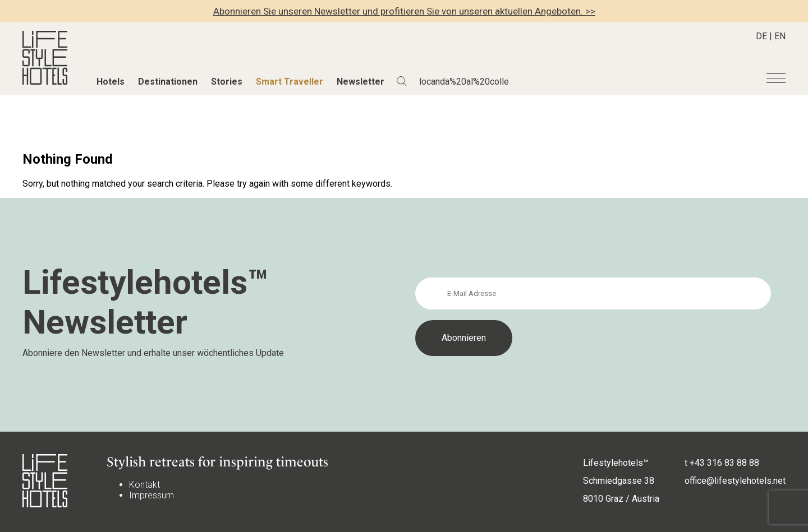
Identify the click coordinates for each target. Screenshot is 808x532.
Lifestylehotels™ (616, 463)
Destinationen (168, 82)
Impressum (151, 495)
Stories (227, 82)
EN (780, 36)
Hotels (111, 82)
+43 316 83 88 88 (724, 463)
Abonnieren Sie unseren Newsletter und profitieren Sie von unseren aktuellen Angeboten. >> (404, 11)
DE (761, 36)
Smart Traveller (290, 82)
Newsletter (361, 82)
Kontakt (144, 485)
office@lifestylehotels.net (735, 481)
